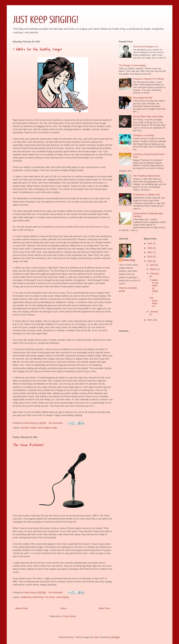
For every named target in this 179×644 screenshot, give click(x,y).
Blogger (116, 637)
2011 (150, 320)
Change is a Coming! (144, 135)
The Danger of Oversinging (132, 65)
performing (38, 597)
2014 (150, 252)
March (153, 269)
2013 (150, 257)
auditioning (26, 597)
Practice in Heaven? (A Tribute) (149, 79)
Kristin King (129, 260)
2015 (150, 248)
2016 (150, 243)
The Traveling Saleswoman (147, 176)
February (154, 274)
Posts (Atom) (70, 616)
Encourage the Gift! (143, 98)
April (153, 265)
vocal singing (44, 428)
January (154, 312)
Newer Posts (22, 608)
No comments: (56, 423)
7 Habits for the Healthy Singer (38, 49)
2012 (150, 261)
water (55, 428)
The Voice (50, 597)
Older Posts (104, 608)
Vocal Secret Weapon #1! (146, 47)
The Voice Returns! (28, 445)
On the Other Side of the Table (148, 117)
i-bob (96, 637)
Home (63, 608)
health (33, 428)
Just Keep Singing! (46, 19)
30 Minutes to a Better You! (147, 195)
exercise (25, 428)
